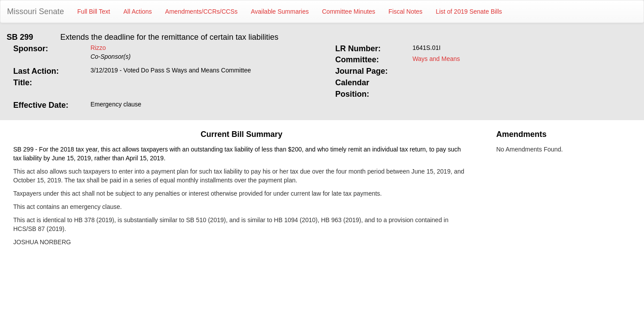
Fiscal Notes (405, 11)
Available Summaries (280, 11)
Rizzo (98, 48)
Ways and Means (436, 59)
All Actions (138, 11)
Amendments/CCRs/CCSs (201, 11)
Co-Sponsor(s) (111, 57)
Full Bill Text (94, 11)
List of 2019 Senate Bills (469, 11)
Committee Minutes (349, 11)
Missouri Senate (36, 11)
